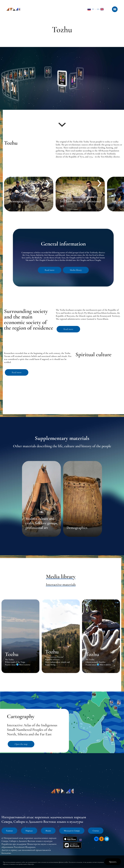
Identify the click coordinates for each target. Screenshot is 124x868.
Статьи (96, 831)
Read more (50, 270)
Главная (9, 831)
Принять (113, 862)
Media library (76, 270)
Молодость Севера (72, 831)
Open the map (21, 744)
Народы (29, 831)
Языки (48, 831)
